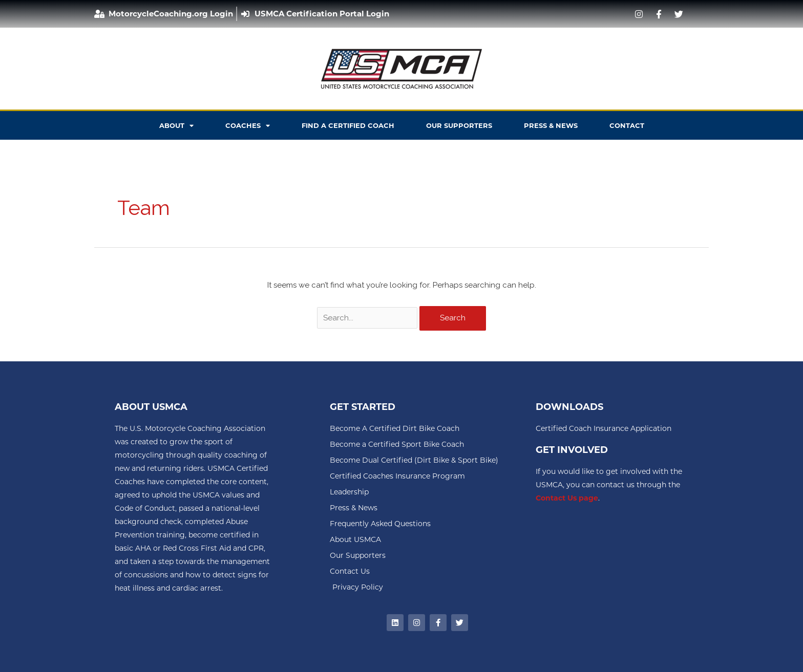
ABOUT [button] (176, 126)
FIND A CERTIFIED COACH (348, 125)
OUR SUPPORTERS (459, 125)
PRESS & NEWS (551, 125)
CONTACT (627, 125)
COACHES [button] (248, 126)
